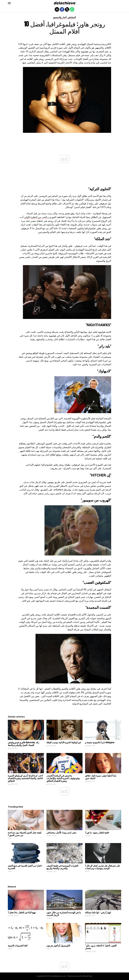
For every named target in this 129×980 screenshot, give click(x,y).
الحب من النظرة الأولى (35, 217)
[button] (9, 3)
